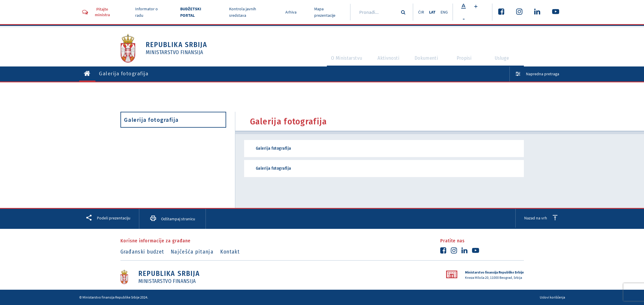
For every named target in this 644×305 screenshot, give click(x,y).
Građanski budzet (142, 252)
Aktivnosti (383, 61)
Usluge (505, 61)
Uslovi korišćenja (552, 297)
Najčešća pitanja (196, 252)
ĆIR (417, 12)
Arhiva (289, 12)
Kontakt (238, 252)
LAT (430, 12)
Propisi (467, 61)
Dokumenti (426, 61)
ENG (444, 12)
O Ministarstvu (334, 61)
